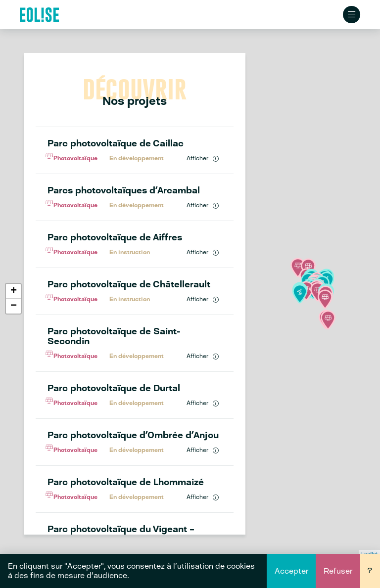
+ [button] (14, 292)
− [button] (14, 307)
